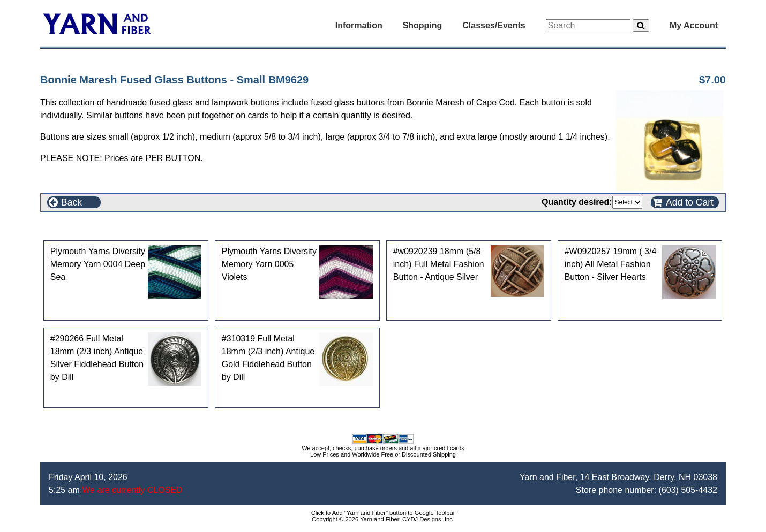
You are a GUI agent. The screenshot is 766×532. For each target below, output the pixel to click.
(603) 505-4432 (688, 490)
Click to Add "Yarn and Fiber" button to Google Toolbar (383, 513)
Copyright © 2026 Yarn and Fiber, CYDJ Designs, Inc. (383, 519)
